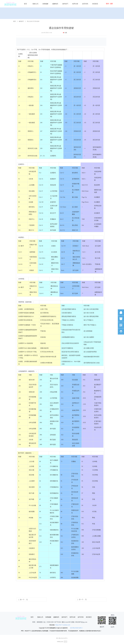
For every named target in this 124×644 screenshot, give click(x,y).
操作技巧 (21, 21)
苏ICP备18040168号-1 (77, 628)
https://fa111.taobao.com (63, 625)
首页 (14, 21)
